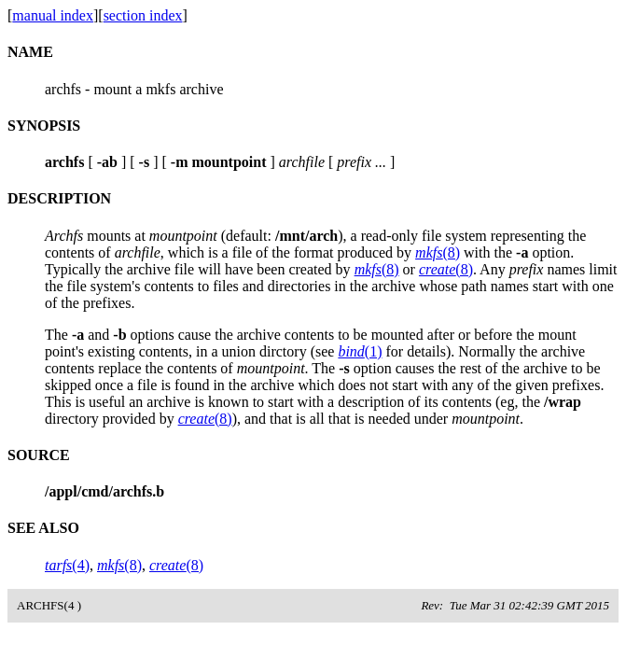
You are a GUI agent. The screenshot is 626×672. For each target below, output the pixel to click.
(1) (360, 351)
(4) (67, 565)
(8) (438, 252)
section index (143, 15)
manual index (53, 15)
